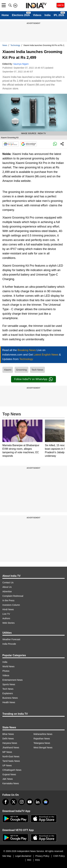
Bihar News (8, 734)
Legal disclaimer (23, 856)
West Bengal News (43, 748)
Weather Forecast (11, 639)
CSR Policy (59, 856)
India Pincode (9, 644)
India (48, 15)
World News (8, 666)
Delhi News (8, 739)
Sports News (9, 684)
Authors (6, 618)
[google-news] (46, 802)
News (5, 45)
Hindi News (8, 609)
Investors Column (11, 605)
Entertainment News (13, 680)
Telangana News (42, 743)
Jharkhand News (11, 748)
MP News (7, 752)
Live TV (6, 614)
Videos (37, 15)
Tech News (37, 370)
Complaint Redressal (13, 596)
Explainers (8, 693)
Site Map (7, 856)
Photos (6, 671)
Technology (15, 45)
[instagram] (22, 802)
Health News (9, 702)
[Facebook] (6, 802)
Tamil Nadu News (11, 761)
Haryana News (10, 743)
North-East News (11, 756)
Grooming (21, 370)
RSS (38, 860)
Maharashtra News (43, 734)
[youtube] (30, 802)
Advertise (7, 591)
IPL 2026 (59, 15)
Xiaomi (8, 370)
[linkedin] (38, 802)
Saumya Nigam (21, 64)
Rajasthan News (42, 739)
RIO (29, 860)
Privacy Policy (42, 856)
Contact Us (8, 583)
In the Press (8, 600)
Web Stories (8, 623)
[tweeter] (14, 802)
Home (5, 15)
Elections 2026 (21, 15)
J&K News (8, 779)
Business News (10, 698)
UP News (7, 765)
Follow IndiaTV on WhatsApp (33, 379)
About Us (7, 587)
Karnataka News (11, 783)
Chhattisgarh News (12, 770)
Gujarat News (9, 774)
